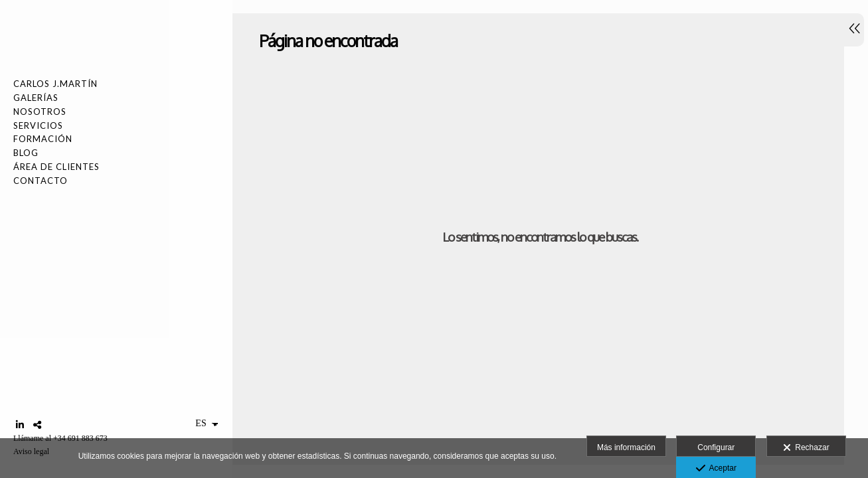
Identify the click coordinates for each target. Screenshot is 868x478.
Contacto (41, 181)
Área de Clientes (56, 167)
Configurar (716, 447)
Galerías (36, 98)
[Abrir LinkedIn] (20, 425)
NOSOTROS (40, 112)
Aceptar (716, 469)
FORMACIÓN (43, 139)
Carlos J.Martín (55, 84)
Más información (626, 447)
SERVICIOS (38, 125)
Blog (26, 153)
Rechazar (806, 448)
